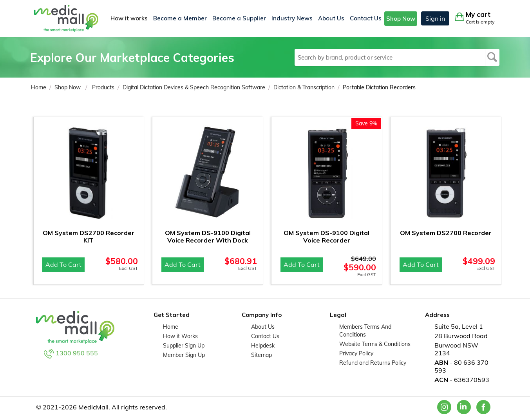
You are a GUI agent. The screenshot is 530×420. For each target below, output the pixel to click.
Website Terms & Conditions (375, 344)
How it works (129, 18)
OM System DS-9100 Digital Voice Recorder (327, 237)
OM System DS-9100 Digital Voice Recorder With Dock (208, 237)
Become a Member (180, 18)
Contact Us (366, 18)
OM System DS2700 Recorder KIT (89, 237)
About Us (331, 18)
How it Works (180, 336)
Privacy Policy (356, 353)
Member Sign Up (184, 355)
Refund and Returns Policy (373, 363)
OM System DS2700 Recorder (446, 233)
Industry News (292, 18)
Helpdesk (263, 346)
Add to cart (63, 264)
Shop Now (401, 19)
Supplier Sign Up (184, 346)
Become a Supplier (239, 18)
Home (171, 327)
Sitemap (261, 355)
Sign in (435, 18)
